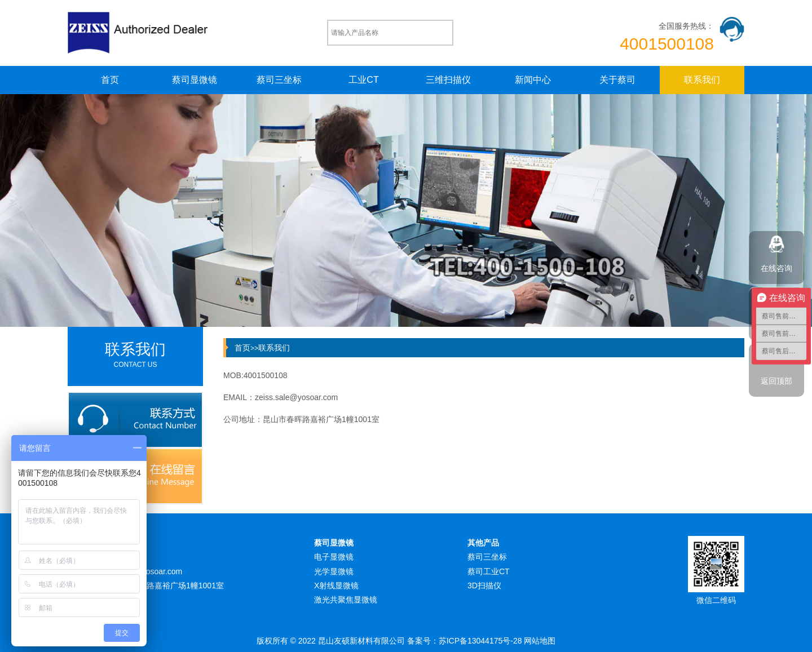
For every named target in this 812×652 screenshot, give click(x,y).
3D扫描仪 (484, 586)
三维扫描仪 (448, 80)
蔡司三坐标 (279, 80)
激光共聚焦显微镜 (346, 600)
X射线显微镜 (336, 586)
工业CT (363, 80)
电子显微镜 (334, 557)
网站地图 (540, 641)
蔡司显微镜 (195, 80)
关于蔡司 (617, 80)
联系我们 (702, 80)
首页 (110, 80)
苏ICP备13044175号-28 (480, 641)
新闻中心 (533, 80)
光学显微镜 (334, 571)
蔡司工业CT (489, 571)
